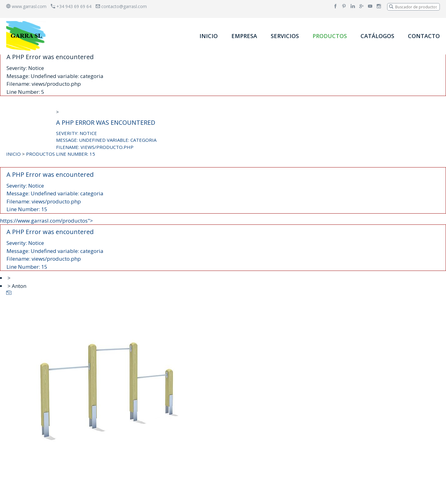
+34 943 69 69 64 (71, 6)
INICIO (209, 36)
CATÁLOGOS (377, 36)
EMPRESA (244, 36)
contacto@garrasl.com (121, 6)
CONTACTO (424, 36)
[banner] (27, 36)
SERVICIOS (285, 36)
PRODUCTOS (330, 36)
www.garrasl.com (26, 6)
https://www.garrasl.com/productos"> (223, 244)
